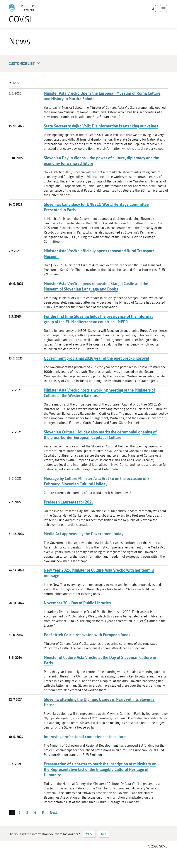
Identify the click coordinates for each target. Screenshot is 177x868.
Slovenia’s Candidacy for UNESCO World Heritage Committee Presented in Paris (96, 207)
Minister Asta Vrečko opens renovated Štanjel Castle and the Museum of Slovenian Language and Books (96, 286)
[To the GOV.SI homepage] (31, 14)
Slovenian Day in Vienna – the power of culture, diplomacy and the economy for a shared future (101, 161)
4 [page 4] (35, 812)
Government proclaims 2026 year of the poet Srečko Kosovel (96, 358)
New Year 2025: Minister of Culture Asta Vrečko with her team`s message (99, 573)
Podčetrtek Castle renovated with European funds (87, 635)
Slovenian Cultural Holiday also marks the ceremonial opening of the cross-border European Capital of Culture (100, 435)
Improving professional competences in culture (85, 737)
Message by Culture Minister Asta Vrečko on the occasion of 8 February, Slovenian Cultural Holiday (97, 481)
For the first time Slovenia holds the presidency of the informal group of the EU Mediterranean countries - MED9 (98, 319)
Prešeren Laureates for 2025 (69, 502)
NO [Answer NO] (103, 834)
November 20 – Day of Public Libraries (77, 603)
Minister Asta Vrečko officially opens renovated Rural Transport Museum (99, 254)
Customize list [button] (25, 63)
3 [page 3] (27, 812)
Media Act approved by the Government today (84, 534)
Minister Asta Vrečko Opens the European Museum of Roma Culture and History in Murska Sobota (102, 96)
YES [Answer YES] (89, 834)
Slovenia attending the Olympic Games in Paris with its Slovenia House (99, 702)
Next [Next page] (53, 812)
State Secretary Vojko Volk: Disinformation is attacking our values (101, 126)
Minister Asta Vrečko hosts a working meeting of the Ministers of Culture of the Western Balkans (99, 393)
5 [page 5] (43, 812)
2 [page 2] (20, 812)
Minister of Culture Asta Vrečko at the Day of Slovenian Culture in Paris (100, 660)
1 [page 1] (12, 812)
